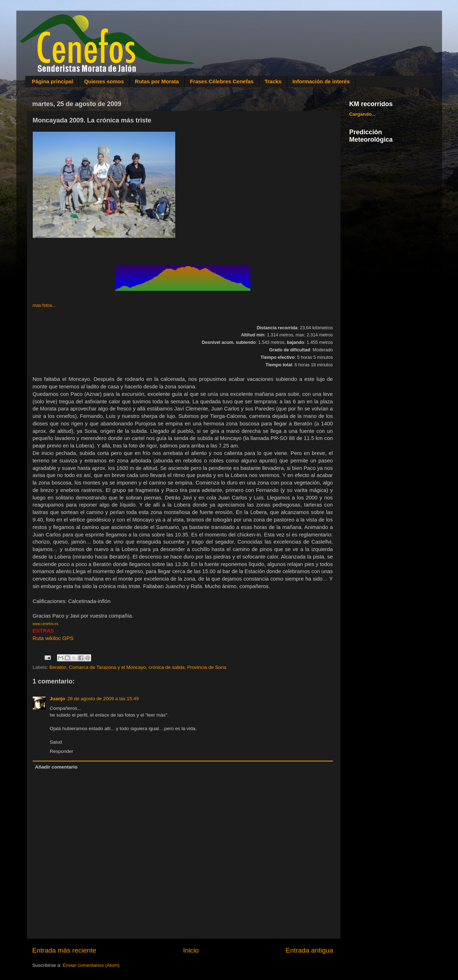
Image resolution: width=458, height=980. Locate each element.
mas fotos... (44, 305)
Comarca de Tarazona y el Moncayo (108, 667)
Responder (62, 751)
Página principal (52, 81)
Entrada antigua (309, 950)
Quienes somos (104, 81)
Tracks (273, 81)
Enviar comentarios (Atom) (91, 965)
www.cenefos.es (46, 624)
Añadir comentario (56, 767)
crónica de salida (166, 667)
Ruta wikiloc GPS (53, 638)
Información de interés (321, 81)
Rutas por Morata (157, 81)
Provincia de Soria (207, 667)
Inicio (191, 950)
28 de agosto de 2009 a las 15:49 (103, 699)
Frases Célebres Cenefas (222, 81)
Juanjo (58, 699)
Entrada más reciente (64, 950)
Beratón (58, 667)
